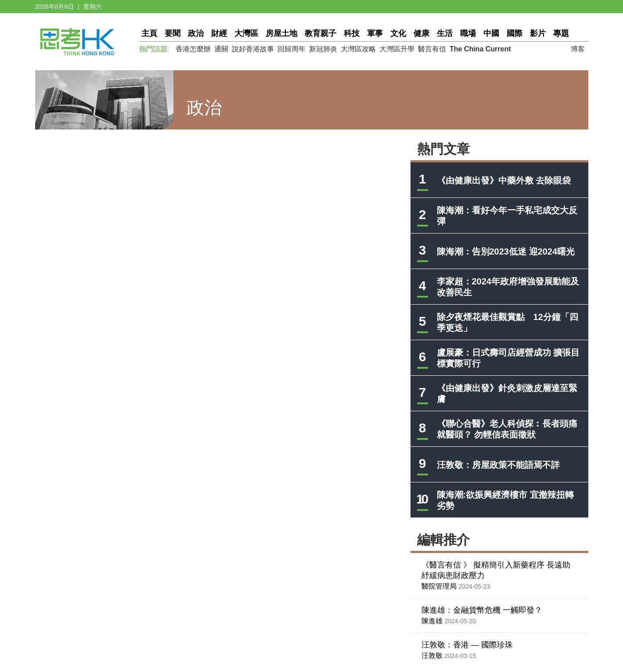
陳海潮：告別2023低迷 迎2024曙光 (506, 252)
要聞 (173, 33)
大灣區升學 (397, 49)
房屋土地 (281, 33)
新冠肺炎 (323, 49)
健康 (421, 33)
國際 (515, 33)
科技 (352, 33)
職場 (468, 33)
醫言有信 (432, 49)
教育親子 (321, 33)
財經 (219, 33)
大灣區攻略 (358, 49)
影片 (538, 33)
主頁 (149, 33)
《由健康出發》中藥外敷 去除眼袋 (504, 180)
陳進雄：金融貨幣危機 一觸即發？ (482, 610)
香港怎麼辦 (193, 49)
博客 (578, 49)
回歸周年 (292, 49)
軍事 (375, 33)
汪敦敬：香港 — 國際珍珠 (467, 645)
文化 (398, 33)
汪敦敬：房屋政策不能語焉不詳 (498, 465)
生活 (445, 33)
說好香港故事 (253, 49)
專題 (561, 33)
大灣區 (246, 33)
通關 (221, 49)
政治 (196, 33)
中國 (491, 33)
